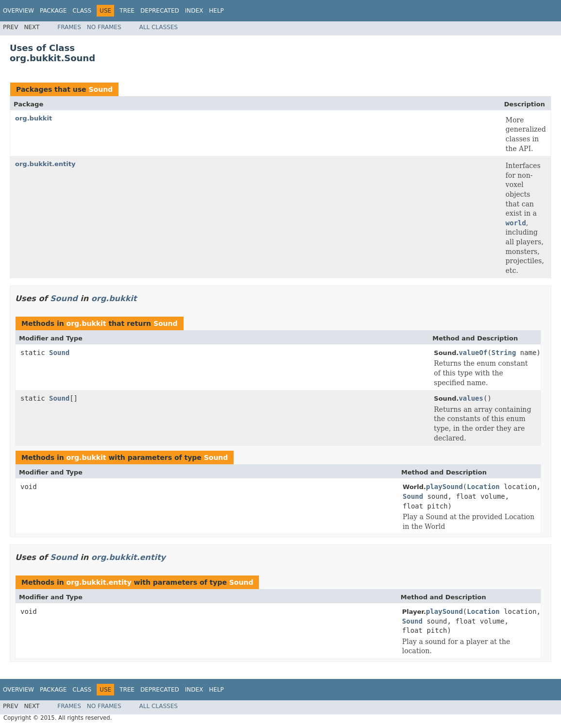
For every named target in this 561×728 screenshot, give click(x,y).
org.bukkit (34, 118)
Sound (101, 89)
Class (82, 11)
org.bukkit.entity (45, 164)
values (471, 398)
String (504, 353)
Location (483, 487)
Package (53, 11)
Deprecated (160, 11)
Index (194, 11)
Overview (18, 11)
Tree (127, 11)
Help (216, 11)
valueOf (473, 353)
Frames (69, 27)
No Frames (104, 27)
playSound (444, 487)
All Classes (159, 27)
